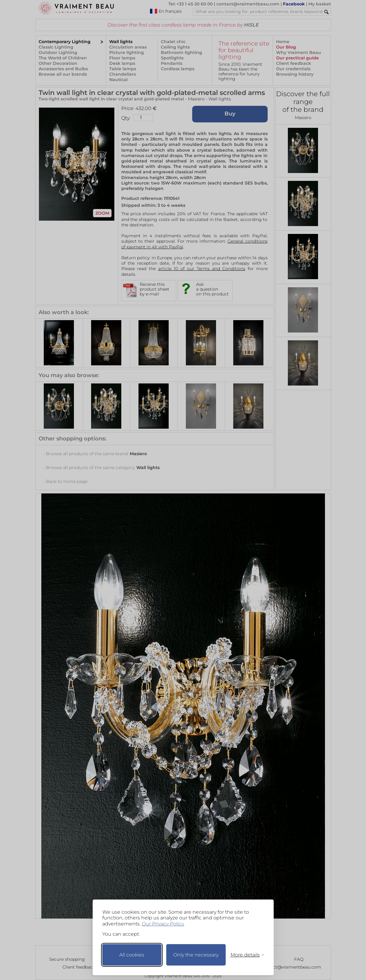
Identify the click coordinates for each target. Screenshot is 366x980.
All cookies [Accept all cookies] (132, 955)
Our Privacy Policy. (163, 924)
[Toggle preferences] (245, 955)
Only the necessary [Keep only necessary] (196, 955)
